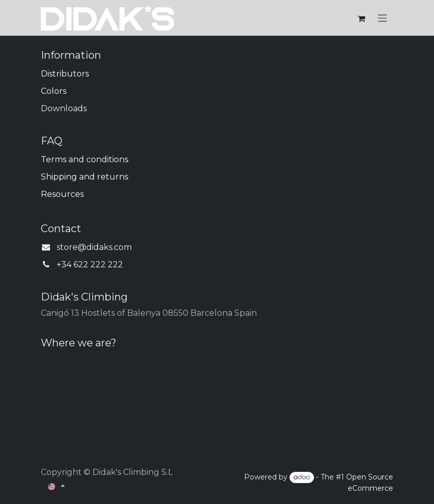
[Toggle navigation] (383, 18)
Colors (54, 91)
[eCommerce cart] (361, 18)
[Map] (217, 394)
